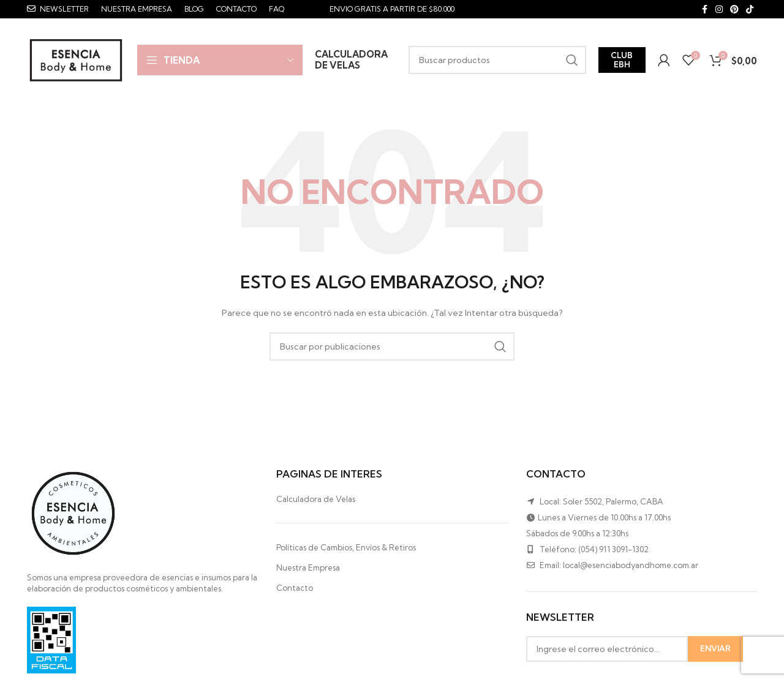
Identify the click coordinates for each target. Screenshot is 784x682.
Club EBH (622, 61)
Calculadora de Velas (316, 501)
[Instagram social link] (719, 9)
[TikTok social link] (750, 9)
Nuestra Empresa (308, 570)
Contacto (295, 590)
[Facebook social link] (704, 9)
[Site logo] (76, 60)
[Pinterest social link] (734, 9)
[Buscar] (497, 61)
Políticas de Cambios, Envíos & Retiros (346, 550)
